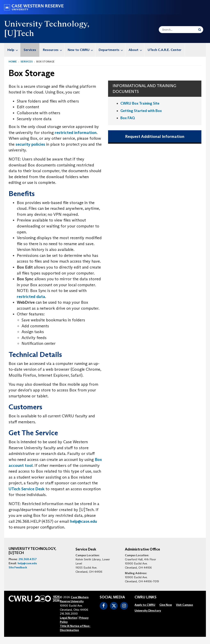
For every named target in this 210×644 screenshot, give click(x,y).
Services (30, 50)
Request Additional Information (155, 136)
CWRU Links (146, 597)
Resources (54, 50)
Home (13, 62)
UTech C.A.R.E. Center (165, 50)
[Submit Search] (200, 30)
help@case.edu (84, 521)
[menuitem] (12, 50)
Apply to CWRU (145, 605)
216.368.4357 (28, 559)
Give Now (166, 605)
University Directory (148, 611)
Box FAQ (128, 118)
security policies (30, 144)
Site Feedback (18, 567)
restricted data (31, 297)
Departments (112, 50)
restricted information (76, 133)
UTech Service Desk (27, 489)
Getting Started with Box (141, 111)
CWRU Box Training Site (140, 103)
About (136, 50)
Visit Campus (184, 605)
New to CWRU (81, 50)
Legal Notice (68, 618)
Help (14, 50)
